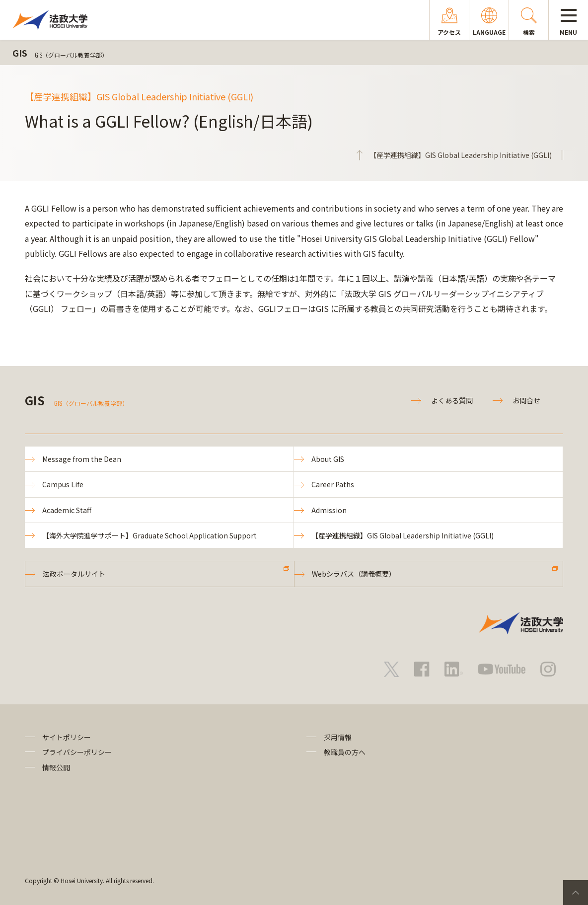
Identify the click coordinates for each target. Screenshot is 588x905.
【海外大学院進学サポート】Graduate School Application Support (149, 535)
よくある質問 (452, 400)
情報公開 (56, 767)
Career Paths (333, 484)
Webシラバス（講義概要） (354, 574)
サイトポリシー (67, 737)
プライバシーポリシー (77, 752)
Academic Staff (67, 510)
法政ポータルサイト (74, 574)
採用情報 (338, 737)
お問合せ (526, 400)
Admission (329, 510)
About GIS (328, 459)
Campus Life (63, 484)
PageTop (576, 893)
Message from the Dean (82, 459)
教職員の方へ (345, 752)
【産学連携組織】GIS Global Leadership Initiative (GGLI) (403, 535)
